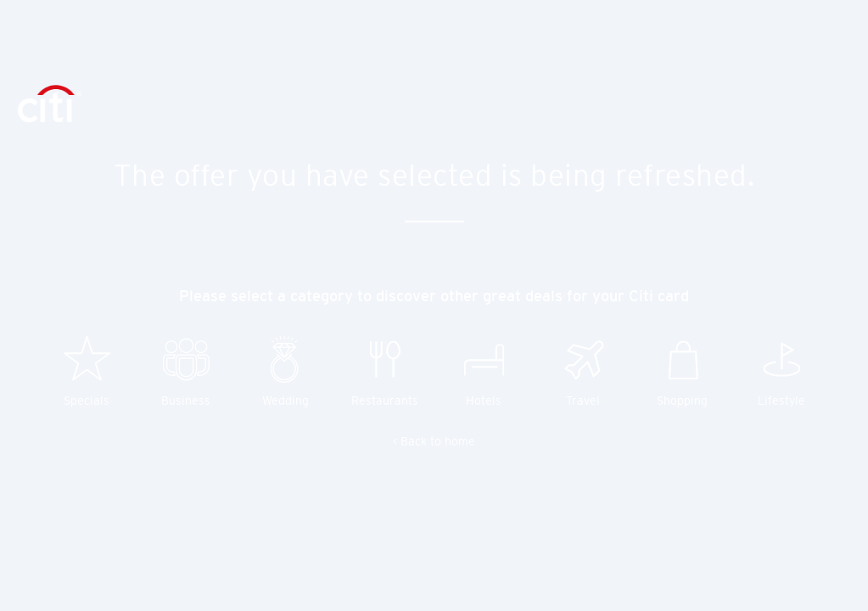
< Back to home (434, 441)
